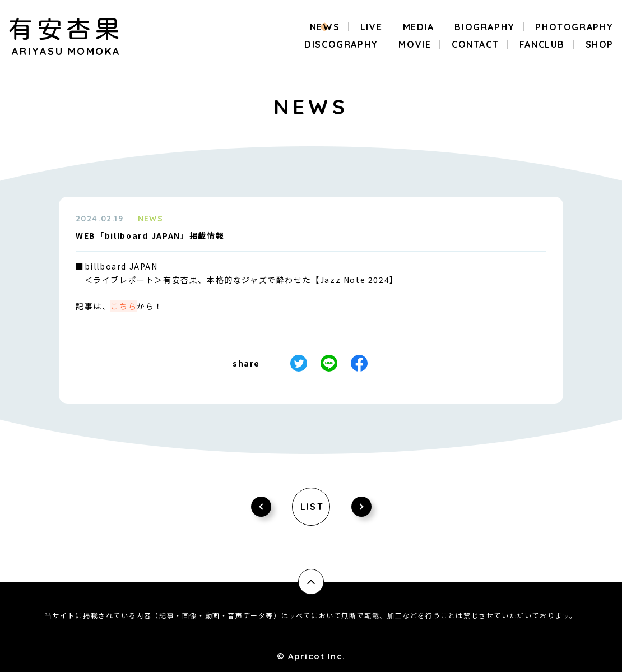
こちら (124, 306)
